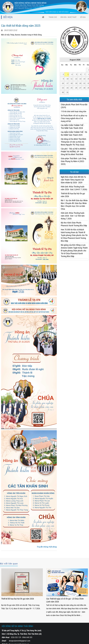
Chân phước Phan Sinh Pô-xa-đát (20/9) (74, 106)
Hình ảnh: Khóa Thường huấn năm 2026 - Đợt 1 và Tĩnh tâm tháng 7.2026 (73, 216)
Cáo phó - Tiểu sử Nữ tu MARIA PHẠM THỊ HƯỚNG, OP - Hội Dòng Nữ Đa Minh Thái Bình (73, 152)
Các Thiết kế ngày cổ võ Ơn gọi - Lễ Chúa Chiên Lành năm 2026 (65, 600)
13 (80, 79)
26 (76, 88)
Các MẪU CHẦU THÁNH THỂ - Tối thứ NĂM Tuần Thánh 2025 (74, 134)
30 (63, 92)
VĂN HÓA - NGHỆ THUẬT (68, 17)
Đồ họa (83, 17)
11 (71, 79)
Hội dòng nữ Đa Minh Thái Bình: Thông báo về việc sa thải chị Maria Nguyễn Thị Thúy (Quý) (74, 142)
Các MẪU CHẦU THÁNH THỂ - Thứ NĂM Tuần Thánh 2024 (73, 127)
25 (71, 88)
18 (71, 83)
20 (80, 83)
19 (76, 83)
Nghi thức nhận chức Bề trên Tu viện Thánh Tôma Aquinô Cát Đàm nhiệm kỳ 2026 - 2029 (73, 180)
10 (68, 79)
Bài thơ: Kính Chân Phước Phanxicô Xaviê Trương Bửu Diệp (74, 224)
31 (68, 92)
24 (68, 88)
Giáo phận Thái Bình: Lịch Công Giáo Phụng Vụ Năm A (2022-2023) (73, 161)
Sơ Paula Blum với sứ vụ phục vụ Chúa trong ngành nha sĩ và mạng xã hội (74, 118)
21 (84, 83)
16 (63, 83)
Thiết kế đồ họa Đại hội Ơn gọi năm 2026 (73, 195)
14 (84, 79)
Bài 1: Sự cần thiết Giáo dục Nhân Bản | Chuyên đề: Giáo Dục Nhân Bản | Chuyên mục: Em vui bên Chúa (74, 205)
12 (76, 79)
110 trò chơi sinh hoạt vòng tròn (74, 111)
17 (68, 83)
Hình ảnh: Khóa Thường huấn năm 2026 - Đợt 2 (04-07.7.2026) (74, 188)
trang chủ (53, 17)
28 (84, 88)
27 (80, 88)
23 (63, 88)
